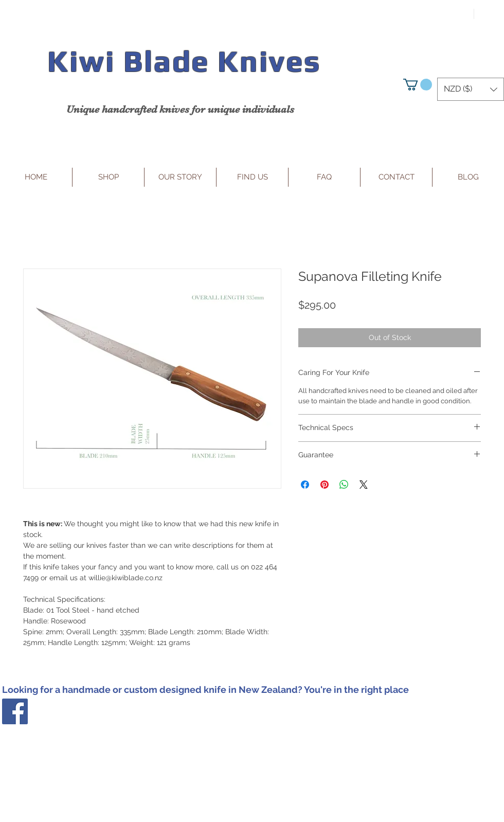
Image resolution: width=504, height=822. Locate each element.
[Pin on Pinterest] (325, 485)
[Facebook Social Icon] (15, 711)
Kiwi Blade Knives (184, 61)
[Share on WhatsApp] (344, 485)
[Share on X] (364, 485)
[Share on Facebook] (305, 485)
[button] (418, 85)
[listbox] (471, 89)
